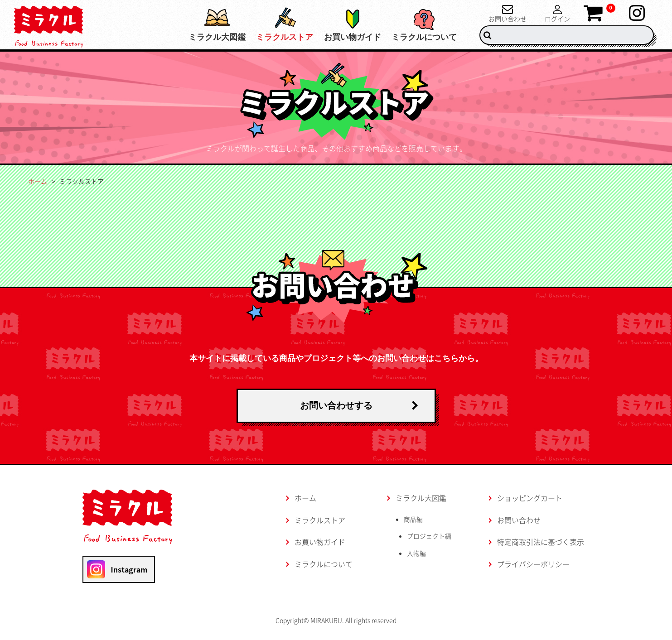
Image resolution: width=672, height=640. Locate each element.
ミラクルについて (424, 37)
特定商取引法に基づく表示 (541, 542)
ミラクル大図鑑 (194, 37)
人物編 (417, 553)
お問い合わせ (508, 18)
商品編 (413, 519)
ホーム (38, 181)
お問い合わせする (336, 406)
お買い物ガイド (345, 37)
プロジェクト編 (430, 536)
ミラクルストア (270, 37)
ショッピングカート (530, 498)
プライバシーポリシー (533, 564)
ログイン (557, 18)
